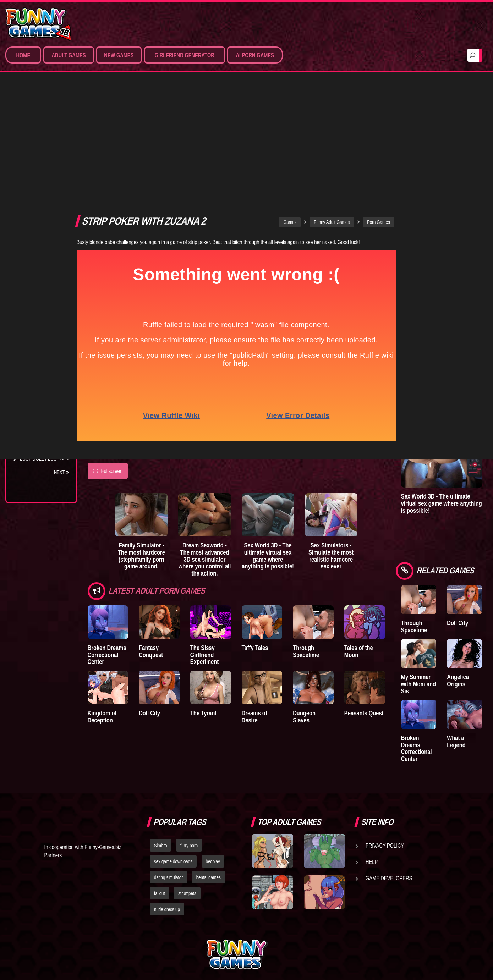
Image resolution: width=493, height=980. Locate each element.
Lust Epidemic (476, 130)
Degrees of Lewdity (31, 300)
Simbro (160, 786)
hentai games (209, 818)
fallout (160, 834)
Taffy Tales (272, 515)
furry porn (189, 786)
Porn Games (35, 123)
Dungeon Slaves (336, 585)
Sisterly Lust (37, 400)
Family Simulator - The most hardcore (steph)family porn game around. (148, 425)
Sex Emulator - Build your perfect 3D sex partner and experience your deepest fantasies (459, 272)
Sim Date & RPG (38, 136)
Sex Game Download (28, 204)
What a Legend (474, 682)
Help (372, 803)
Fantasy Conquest (167, 515)
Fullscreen (108, 335)
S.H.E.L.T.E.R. (34, 387)
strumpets (187, 834)
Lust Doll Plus (38, 458)
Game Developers (389, 819)
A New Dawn (472, 177)
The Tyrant (34, 361)
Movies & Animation (43, 149)
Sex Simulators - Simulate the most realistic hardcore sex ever (359, 425)
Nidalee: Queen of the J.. (39, 429)
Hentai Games (36, 162)
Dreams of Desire (42, 413)
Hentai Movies (37, 220)
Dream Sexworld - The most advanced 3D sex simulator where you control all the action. (218, 425)
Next (61, 472)
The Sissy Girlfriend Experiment (216, 522)
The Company (36, 316)
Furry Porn (34, 188)
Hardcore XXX (38, 175)
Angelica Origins (475, 614)
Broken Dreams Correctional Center (107, 522)
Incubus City (35, 329)
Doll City (155, 585)
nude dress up (167, 850)
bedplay (213, 802)
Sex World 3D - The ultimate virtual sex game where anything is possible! (288, 425)
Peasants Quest (392, 585)
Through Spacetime (329, 519)
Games (307, 86)
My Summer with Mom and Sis (446, 628)
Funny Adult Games (349, 86)
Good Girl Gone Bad (36, 345)
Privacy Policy (385, 786)
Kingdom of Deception (102, 589)
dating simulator (168, 818)
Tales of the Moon (395, 515)
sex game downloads (173, 802)
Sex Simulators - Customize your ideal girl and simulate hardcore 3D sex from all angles (458, 361)
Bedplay (30, 374)
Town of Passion (41, 445)
